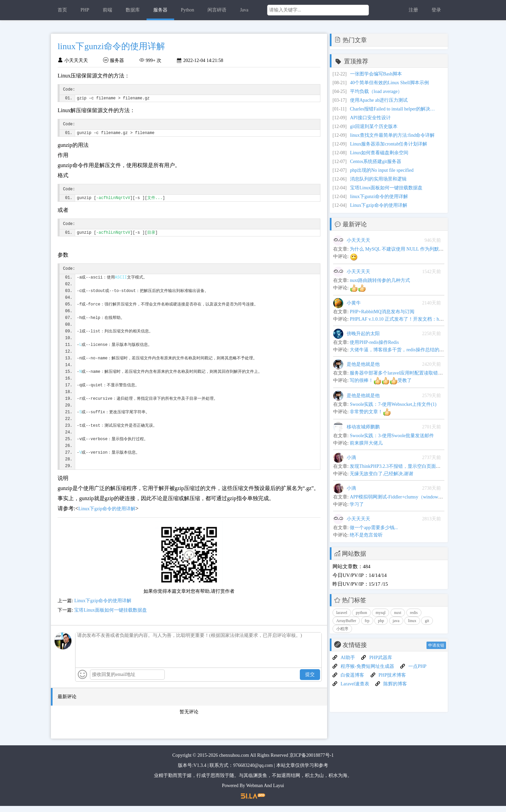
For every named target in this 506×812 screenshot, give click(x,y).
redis (414, 613)
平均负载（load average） (376, 91)
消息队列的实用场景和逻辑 (378, 179)
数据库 (133, 10)
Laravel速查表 (355, 684)
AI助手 (348, 658)
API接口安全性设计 (370, 118)
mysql (381, 613)
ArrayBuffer (346, 621)
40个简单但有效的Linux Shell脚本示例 (389, 83)
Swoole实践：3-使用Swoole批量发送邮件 (392, 436)
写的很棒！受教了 (381, 380)
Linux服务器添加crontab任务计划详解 (389, 144)
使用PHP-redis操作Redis (374, 342)
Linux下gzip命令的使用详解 (107, 515)
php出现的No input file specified (382, 170)
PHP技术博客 (392, 675)
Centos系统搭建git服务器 (376, 161)
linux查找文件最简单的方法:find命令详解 (392, 135)
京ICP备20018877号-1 (311, 761)
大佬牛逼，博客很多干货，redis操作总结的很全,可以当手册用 (414, 350)
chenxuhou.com (234, 761)
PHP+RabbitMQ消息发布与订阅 (382, 312)
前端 (107, 10)
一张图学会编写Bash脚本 (376, 74)
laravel (342, 613)
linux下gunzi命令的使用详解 (379, 197)
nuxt (398, 613)
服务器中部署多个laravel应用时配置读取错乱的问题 (403, 373)
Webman (255, 792)
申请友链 (436, 645)
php (381, 621)
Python (188, 10)
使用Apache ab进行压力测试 (379, 100)
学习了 (357, 504)
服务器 (160, 10)
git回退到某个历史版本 (374, 126)
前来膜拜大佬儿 (366, 443)
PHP (85, 10)
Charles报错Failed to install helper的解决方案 (393, 109)
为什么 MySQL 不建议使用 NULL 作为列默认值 (399, 249)
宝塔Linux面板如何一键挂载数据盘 (110, 616)
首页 (62, 10)
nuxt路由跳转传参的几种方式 (380, 280)
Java (244, 10)
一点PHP (417, 666)
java (396, 621)
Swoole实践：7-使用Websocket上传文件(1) (393, 404)
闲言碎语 (217, 10)
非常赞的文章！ (370, 412)
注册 (413, 10)
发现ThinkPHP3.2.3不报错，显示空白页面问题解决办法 (407, 466)
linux (412, 621)
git (427, 621)
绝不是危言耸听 (366, 535)
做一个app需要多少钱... (374, 528)
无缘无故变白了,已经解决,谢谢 (382, 474)
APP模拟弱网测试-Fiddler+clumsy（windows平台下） (404, 497)
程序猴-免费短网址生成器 (367, 666)
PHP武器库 (381, 658)
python (361, 613)
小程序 (342, 629)
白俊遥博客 (352, 675)
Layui (279, 792)
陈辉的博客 (395, 684)
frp (367, 621)
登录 (436, 10)
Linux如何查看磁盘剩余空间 (379, 153)
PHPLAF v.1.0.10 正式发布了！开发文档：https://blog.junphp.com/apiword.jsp (427, 319)
